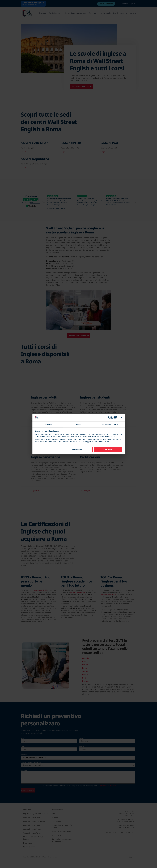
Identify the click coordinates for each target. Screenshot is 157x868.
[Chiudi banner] (122, 418)
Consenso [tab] (48, 424)
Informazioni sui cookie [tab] (109, 424)
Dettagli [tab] (79, 424)
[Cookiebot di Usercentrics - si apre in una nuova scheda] (108, 418)
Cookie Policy (103, 442)
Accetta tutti (108, 449)
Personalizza (78, 449)
